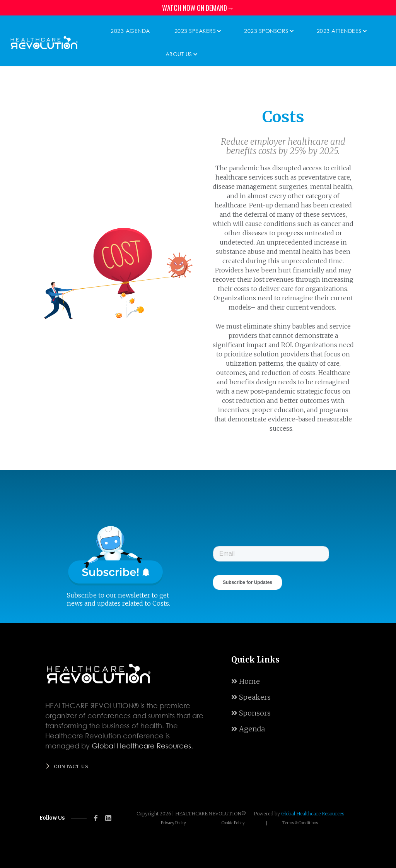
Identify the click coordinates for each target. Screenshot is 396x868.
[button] (196, 31)
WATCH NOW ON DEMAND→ (198, 8)
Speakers (251, 697)
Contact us (71, 766)
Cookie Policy (233, 823)
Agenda (248, 729)
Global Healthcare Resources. (142, 746)
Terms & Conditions (300, 823)
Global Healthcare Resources (313, 814)
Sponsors (251, 713)
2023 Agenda (130, 31)
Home (246, 681)
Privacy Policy (173, 823)
